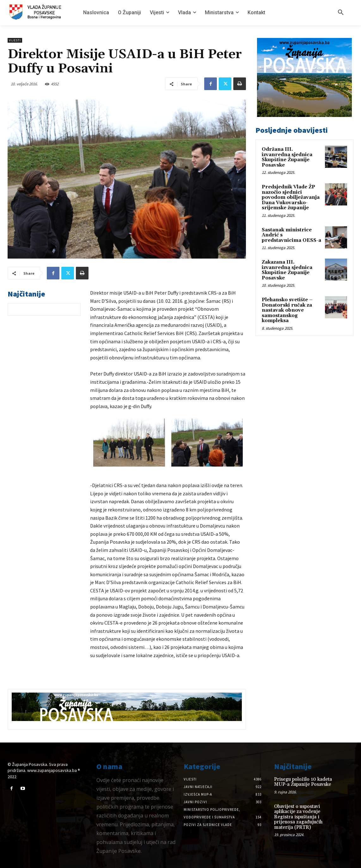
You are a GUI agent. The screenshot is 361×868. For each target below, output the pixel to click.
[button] (341, 13)
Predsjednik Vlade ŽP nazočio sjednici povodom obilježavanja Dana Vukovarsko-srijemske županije (291, 197)
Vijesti (15, 40)
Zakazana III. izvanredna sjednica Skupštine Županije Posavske (287, 270)
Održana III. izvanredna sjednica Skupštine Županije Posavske (287, 157)
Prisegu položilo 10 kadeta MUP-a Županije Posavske (303, 782)
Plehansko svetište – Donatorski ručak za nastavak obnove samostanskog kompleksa (287, 310)
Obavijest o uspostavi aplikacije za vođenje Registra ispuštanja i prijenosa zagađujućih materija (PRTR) (298, 817)
